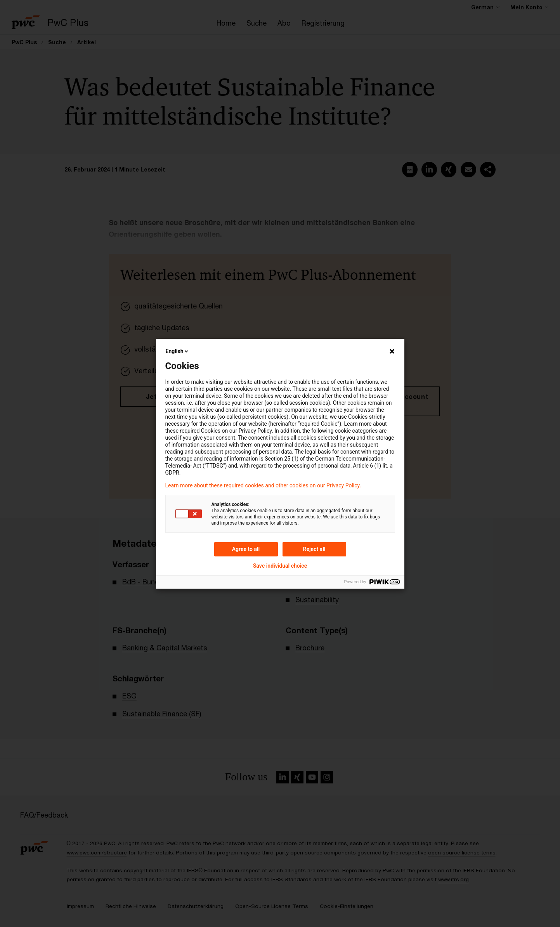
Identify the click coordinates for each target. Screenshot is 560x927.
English (178, 351)
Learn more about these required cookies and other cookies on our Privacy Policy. (263, 485)
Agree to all (246, 549)
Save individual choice (280, 566)
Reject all (314, 549)
